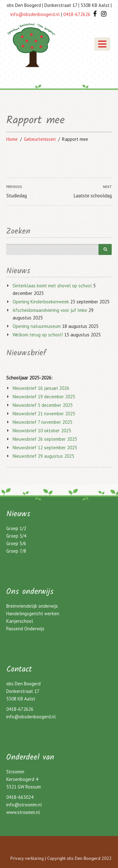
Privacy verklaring (27, 858)
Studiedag (17, 196)
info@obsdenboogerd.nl (31, 717)
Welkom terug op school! (38, 335)
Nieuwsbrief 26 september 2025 (45, 439)
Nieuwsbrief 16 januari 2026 (41, 388)
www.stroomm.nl (23, 812)
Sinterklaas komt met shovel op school (52, 286)
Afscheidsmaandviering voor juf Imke (50, 310)
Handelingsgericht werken (33, 614)
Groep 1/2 (16, 528)
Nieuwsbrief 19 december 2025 (44, 397)
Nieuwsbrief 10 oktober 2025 (42, 431)
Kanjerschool (20, 621)
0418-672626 (20, 709)
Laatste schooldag (93, 196)
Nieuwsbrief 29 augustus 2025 (43, 456)
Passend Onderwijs (25, 629)
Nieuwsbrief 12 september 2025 (45, 448)
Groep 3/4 (16, 536)
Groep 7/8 (16, 551)
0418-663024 (20, 797)
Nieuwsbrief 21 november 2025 (44, 414)
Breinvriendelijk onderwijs (32, 606)
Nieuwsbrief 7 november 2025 (42, 422)
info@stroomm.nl (24, 805)
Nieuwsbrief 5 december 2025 (43, 405)
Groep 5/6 (16, 543)
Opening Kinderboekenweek (41, 302)
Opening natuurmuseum (37, 326)
